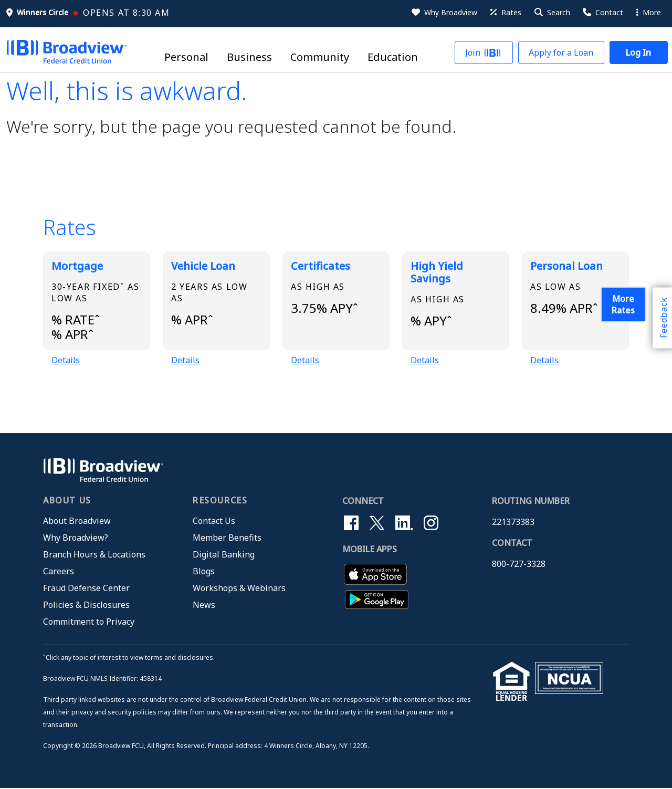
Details (66, 361)
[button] (552, 13)
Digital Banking (224, 555)
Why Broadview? (76, 538)
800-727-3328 (519, 564)
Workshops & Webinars (239, 588)
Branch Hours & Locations (94, 555)
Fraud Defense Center (86, 588)
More (649, 12)
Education (393, 57)
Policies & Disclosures (86, 605)
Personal (186, 57)
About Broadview (77, 521)
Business (249, 57)
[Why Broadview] (444, 13)
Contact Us (214, 521)
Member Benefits (227, 538)
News (204, 605)
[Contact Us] (602, 13)
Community (320, 57)
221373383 (513, 522)
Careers (59, 572)
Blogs (204, 572)
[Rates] (505, 13)
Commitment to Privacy (89, 622)
